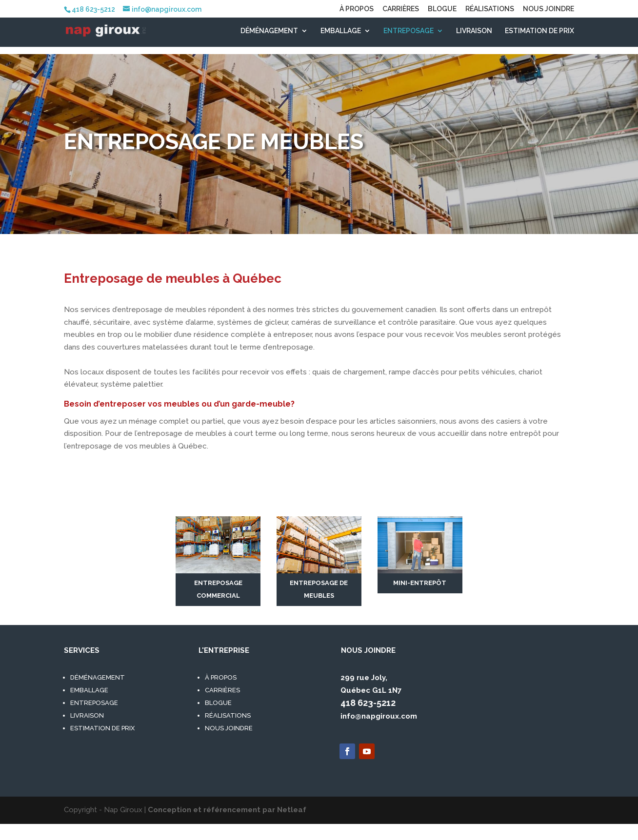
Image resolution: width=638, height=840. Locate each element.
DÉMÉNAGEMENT (269, 31)
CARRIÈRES (401, 9)
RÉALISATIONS (490, 9)
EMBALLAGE (341, 31)
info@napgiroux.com (379, 716)
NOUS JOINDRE (548, 9)
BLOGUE (442, 9)
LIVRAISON (474, 31)
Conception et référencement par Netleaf (227, 810)
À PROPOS (357, 9)
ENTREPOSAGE (409, 31)
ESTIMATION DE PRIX (539, 31)
